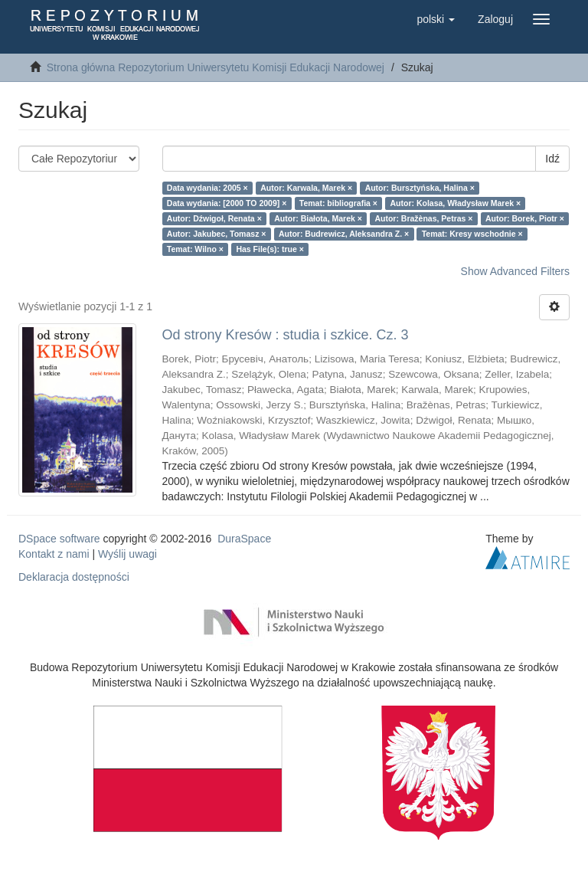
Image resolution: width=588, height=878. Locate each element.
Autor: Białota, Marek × (318, 218)
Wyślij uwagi (127, 554)
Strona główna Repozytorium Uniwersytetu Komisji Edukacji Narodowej (216, 67)
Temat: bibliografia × (338, 203)
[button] (436, 19)
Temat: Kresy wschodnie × (472, 234)
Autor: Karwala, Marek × (306, 188)
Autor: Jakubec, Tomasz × (217, 234)
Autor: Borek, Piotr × (525, 218)
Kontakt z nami (54, 554)
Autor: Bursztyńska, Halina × (420, 188)
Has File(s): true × (269, 249)
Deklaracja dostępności (74, 577)
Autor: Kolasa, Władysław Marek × (455, 203)
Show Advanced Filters (515, 271)
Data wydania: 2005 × (207, 188)
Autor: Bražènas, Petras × (423, 218)
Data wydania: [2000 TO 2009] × (227, 203)
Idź (552, 159)
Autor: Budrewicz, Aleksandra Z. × (344, 234)
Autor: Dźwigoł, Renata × (214, 218)
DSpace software (59, 539)
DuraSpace (244, 539)
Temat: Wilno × (195, 249)
